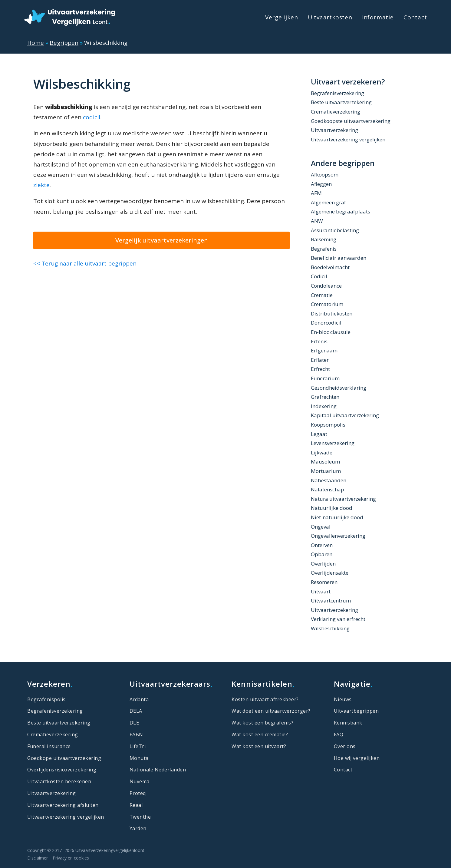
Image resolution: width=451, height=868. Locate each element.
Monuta (139, 758)
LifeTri (138, 746)
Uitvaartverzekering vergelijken (348, 139)
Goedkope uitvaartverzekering (64, 758)
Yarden (138, 828)
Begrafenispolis (46, 699)
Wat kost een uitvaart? (259, 746)
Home (36, 43)
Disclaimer (38, 858)
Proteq (138, 793)
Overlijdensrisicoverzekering (62, 770)
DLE (134, 723)
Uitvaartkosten (330, 17)
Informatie (378, 17)
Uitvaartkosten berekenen (59, 781)
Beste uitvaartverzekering (341, 102)
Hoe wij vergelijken (357, 758)
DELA (136, 711)
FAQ (339, 734)
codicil (92, 117)
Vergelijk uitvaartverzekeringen (162, 240)
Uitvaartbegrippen (356, 711)
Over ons (345, 746)
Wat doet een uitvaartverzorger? (271, 711)
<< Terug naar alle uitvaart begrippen (85, 263)
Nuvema (140, 781)
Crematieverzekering (336, 112)
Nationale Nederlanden (158, 770)
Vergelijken (282, 17)
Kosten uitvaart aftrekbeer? (265, 699)
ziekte (41, 185)
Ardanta (139, 699)
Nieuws (343, 699)
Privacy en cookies (71, 858)
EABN (136, 734)
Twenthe (140, 817)
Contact (415, 17)
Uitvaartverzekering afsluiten (63, 805)
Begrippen (64, 43)
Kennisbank (348, 723)
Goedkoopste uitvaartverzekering (351, 121)
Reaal (136, 805)
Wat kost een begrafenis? (262, 723)
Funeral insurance (49, 746)
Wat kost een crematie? (260, 734)
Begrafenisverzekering (337, 93)
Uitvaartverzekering (334, 130)
